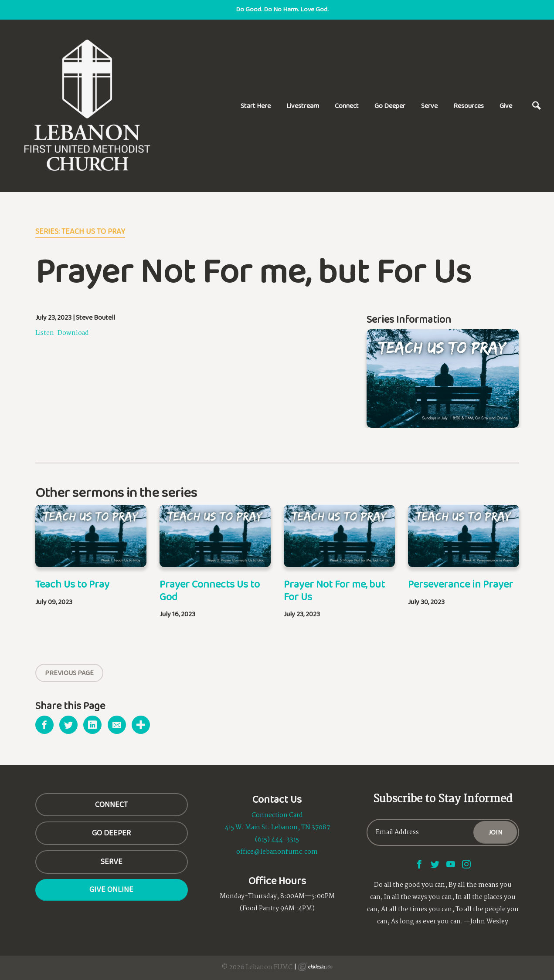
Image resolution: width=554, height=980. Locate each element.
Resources (469, 106)
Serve (429, 106)
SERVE (112, 862)
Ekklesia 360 (315, 967)
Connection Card (277, 815)
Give (506, 106)
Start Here (256, 106)
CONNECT (111, 804)
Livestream (303, 106)
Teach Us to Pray (72, 584)
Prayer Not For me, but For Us (334, 590)
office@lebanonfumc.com (277, 852)
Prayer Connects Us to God (210, 590)
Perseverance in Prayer (461, 584)
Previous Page (69, 673)
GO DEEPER (111, 833)
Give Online (111, 889)
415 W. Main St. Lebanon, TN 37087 (277, 828)
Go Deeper (390, 106)
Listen (45, 333)
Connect (347, 106)
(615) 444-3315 (277, 840)
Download (73, 333)
